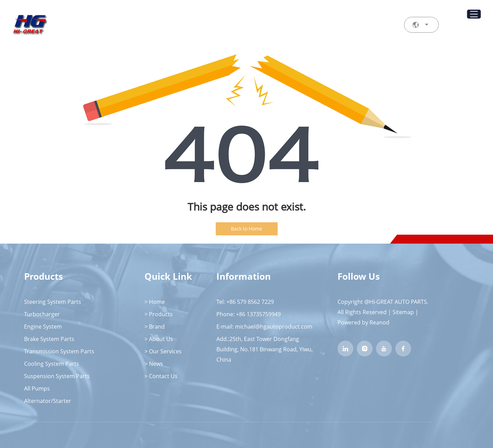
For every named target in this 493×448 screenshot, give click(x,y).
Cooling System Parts (52, 364)
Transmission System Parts (59, 351)
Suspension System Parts (57, 376)
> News (154, 364)
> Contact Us (161, 376)
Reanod (379, 322)
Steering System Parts (53, 302)
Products (44, 276)
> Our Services (163, 351)
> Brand (155, 327)
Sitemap (403, 312)
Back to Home (246, 229)
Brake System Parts (49, 339)
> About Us (159, 339)
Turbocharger (42, 314)
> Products (159, 314)
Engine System (43, 327)
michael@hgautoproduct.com (274, 327)
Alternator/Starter (48, 401)
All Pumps (37, 388)
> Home (155, 302)
